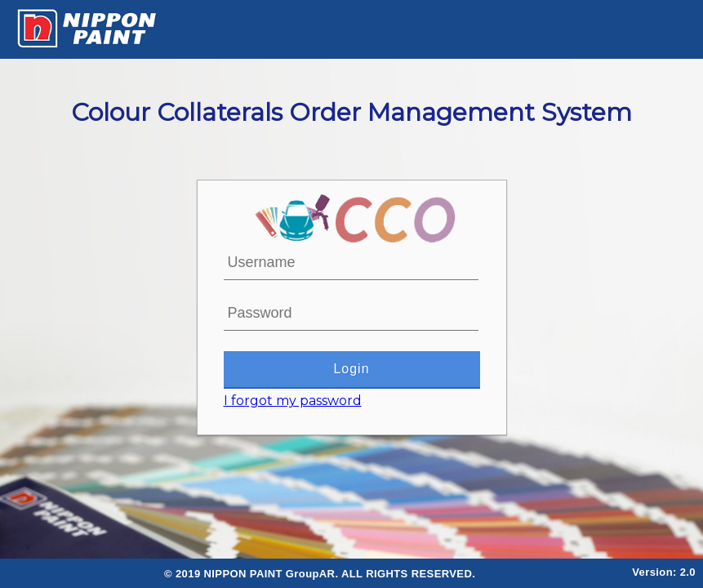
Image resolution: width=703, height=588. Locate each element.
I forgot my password (293, 401)
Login (352, 369)
